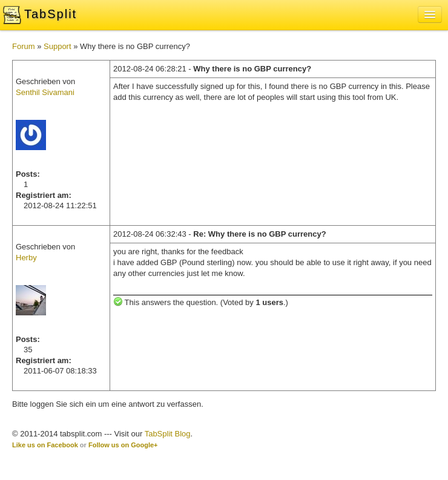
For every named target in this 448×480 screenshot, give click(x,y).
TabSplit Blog (168, 434)
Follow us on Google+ (123, 445)
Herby (26, 258)
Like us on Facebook (45, 445)
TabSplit (51, 14)
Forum (24, 46)
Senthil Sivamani (45, 92)
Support (58, 46)
